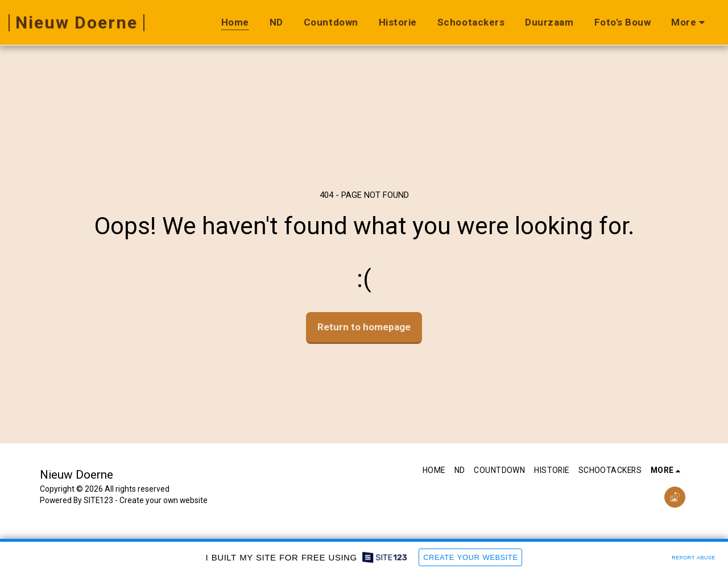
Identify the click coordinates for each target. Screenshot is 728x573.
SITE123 (98, 500)
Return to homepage (364, 327)
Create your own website (164, 500)
